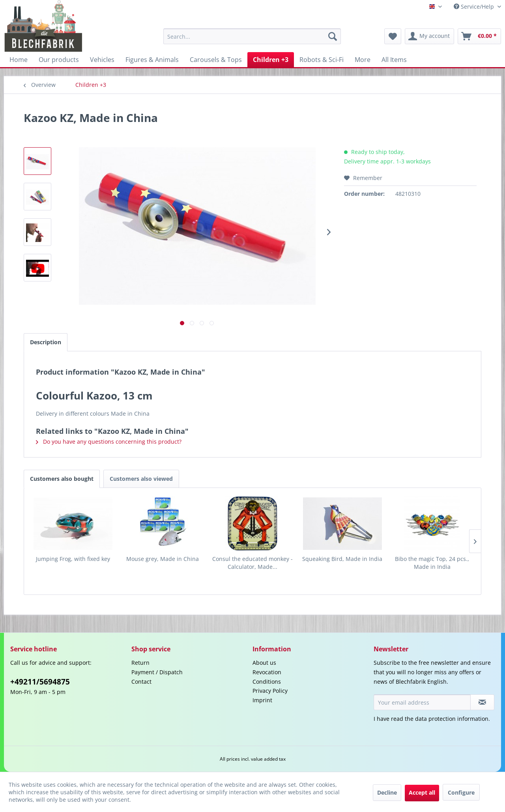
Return (140, 663)
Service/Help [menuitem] (475, 7)
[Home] (19, 60)
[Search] (333, 36)
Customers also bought (62, 479)
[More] (363, 60)
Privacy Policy (270, 691)
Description (46, 342)
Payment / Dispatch (157, 672)
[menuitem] (252, 36)
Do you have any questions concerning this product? (109, 442)
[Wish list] (393, 36)
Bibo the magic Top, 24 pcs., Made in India (432, 563)
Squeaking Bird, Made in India (342, 559)
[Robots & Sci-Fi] (322, 60)
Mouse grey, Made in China (163, 559)
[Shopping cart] (479, 36)
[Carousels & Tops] (216, 60)
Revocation (267, 672)
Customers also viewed (141, 479)
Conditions (267, 682)
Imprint (262, 700)
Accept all (422, 792)
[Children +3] (271, 60)
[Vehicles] (102, 60)
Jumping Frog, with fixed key (73, 559)
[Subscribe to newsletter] (482, 702)
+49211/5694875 (40, 682)
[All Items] (394, 60)
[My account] (429, 36)
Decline (387, 792)
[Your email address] (422, 702)
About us (264, 663)
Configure (461, 792)
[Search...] (252, 36)
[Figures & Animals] (152, 60)
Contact (141, 682)
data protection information (452, 719)
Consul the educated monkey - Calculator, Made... (252, 563)
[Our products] (59, 60)
